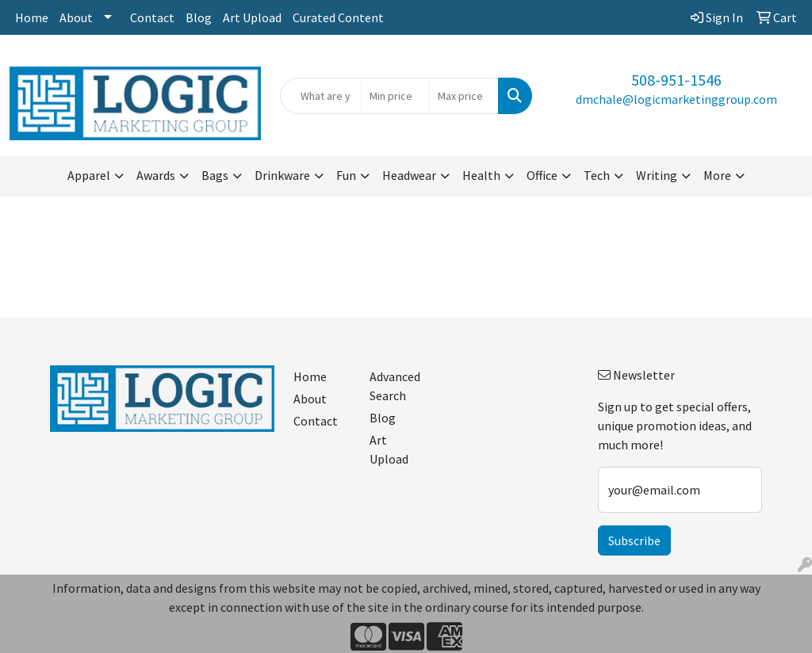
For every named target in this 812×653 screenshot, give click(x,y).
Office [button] (542, 175)
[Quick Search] (320, 96)
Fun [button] (346, 175)
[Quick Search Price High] (463, 96)
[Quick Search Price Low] (395, 96)
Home (32, 17)
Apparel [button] (89, 175)
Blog (199, 17)
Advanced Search (395, 386)
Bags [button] (215, 175)
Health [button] (481, 175)
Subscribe (634, 540)
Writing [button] (657, 175)
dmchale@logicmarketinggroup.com (676, 99)
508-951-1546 (676, 80)
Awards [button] (156, 175)
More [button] (717, 175)
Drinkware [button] (282, 175)
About (76, 17)
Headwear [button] (409, 175)
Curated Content (338, 17)
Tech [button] (597, 175)
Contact (152, 17)
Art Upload (252, 17)
